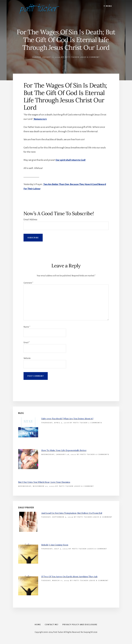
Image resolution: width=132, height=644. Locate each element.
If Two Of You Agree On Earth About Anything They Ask (69, 576)
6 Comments (102, 454)
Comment (28, 283)
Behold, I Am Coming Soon (55, 545)
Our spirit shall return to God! (71, 160)
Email (27, 342)
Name (27, 327)
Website (27, 358)
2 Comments (95, 422)
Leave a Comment (90, 57)
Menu (109, 6)
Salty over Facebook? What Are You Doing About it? (67, 418)
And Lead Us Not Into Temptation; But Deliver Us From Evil (72, 513)
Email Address (30, 219)
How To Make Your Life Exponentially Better (64, 450)
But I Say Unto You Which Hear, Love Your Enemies (44, 482)
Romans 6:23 (40, 119)
